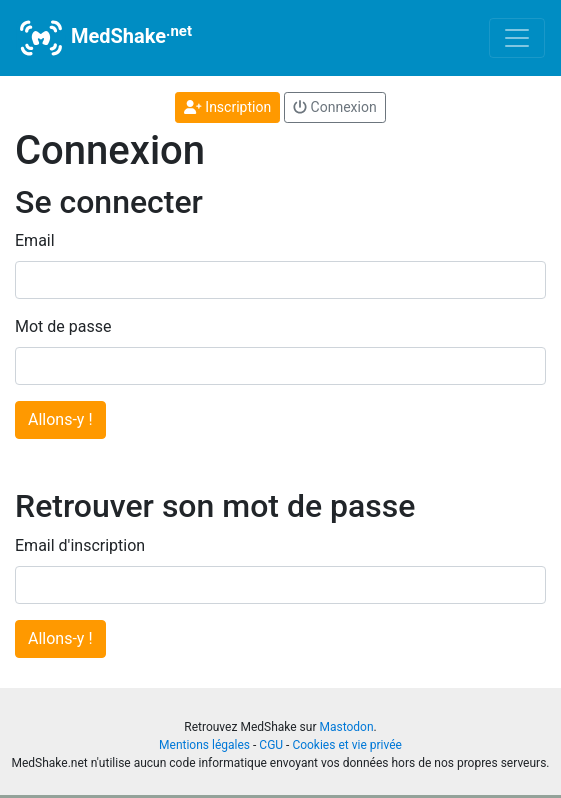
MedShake (104, 38)
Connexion (335, 107)
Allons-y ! (60, 419)
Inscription (227, 107)
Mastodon (346, 727)
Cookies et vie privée (347, 745)
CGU (271, 745)
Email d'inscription (80, 545)
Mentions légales (204, 745)
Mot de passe (63, 326)
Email (35, 240)
